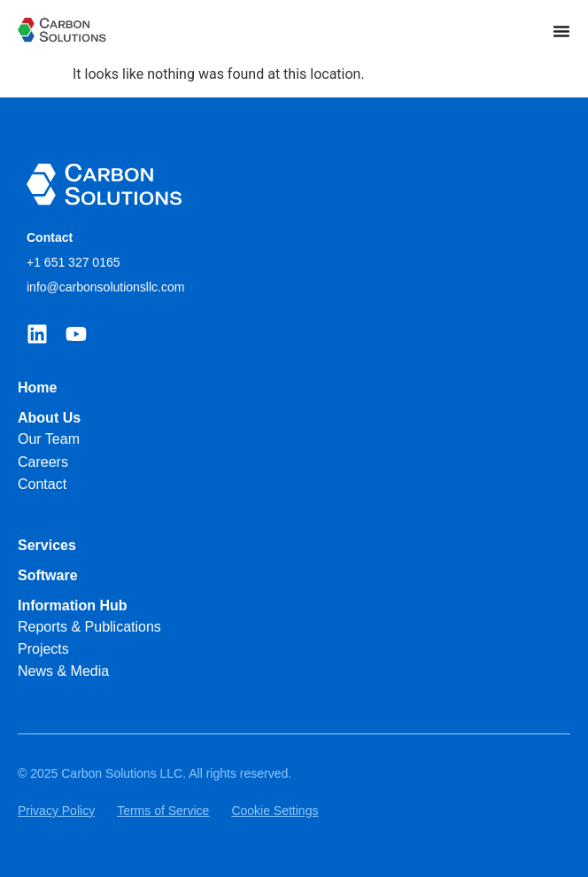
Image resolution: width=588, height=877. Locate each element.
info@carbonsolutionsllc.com (105, 287)
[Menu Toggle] (561, 31)
